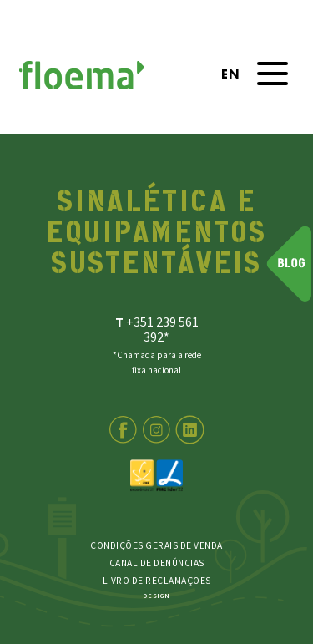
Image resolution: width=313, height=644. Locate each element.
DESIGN (156, 596)
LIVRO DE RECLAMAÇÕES (157, 581)
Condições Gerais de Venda (156, 545)
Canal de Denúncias (157, 562)
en (230, 75)
